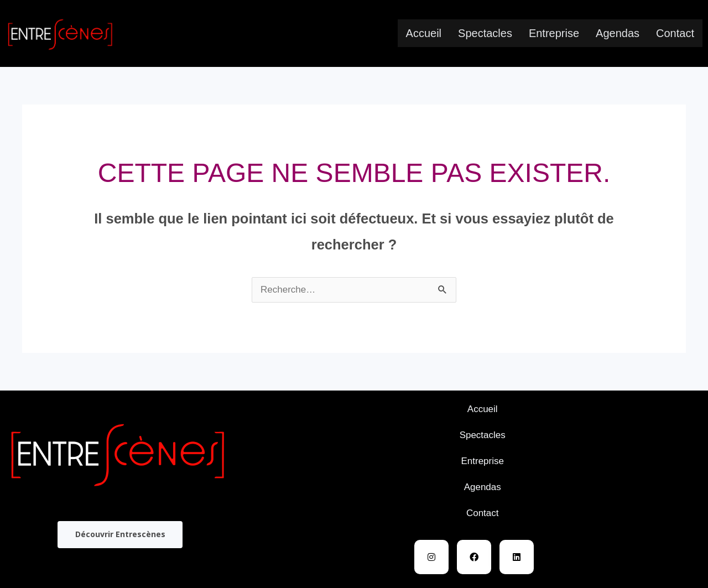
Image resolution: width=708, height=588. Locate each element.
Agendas (618, 33)
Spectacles (485, 33)
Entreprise (554, 33)
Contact (675, 33)
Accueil (424, 33)
